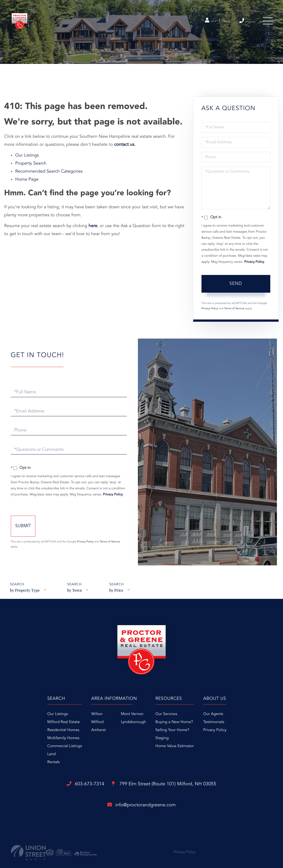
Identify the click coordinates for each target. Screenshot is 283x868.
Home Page (27, 175)
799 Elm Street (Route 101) (172, 784)
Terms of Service (234, 305)
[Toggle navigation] (266, 25)
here (93, 222)
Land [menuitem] (26, 753)
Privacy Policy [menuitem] (227, 729)
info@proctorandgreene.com (141, 805)
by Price (119, 591)
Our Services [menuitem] (166, 713)
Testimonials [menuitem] (226, 721)
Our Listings (27, 151)
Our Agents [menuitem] (226, 713)
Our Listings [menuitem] (32, 713)
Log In (180, 25)
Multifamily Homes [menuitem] (38, 737)
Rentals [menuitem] (28, 761)
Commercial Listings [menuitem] (39, 745)
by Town (76, 591)
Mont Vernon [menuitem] (119, 713)
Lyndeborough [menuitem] (121, 721)
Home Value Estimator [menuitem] (175, 745)
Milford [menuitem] (85, 721)
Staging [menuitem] (162, 737)
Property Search (31, 159)
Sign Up (204, 25)
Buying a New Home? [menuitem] (174, 721)
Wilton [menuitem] (84, 713)
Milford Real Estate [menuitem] (38, 721)
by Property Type (25, 591)
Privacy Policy (254, 258)
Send (236, 280)
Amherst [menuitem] (86, 729)
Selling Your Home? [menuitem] (172, 729)
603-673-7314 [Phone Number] (236, 24)
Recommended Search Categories (49, 167)
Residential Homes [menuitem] (38, 729)
